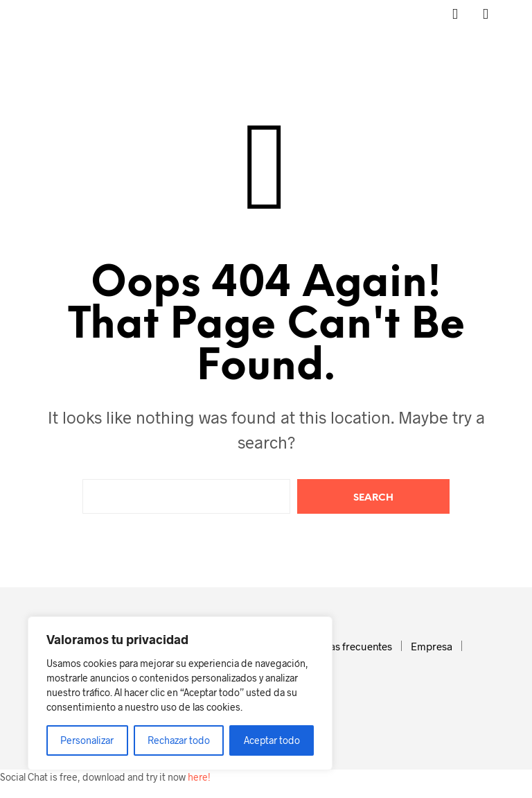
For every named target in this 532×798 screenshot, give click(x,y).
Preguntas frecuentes (342, 646)
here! (199, 777)
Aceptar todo (272, 740)
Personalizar (87, 740)
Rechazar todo (179, 740)
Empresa (432, 646)
